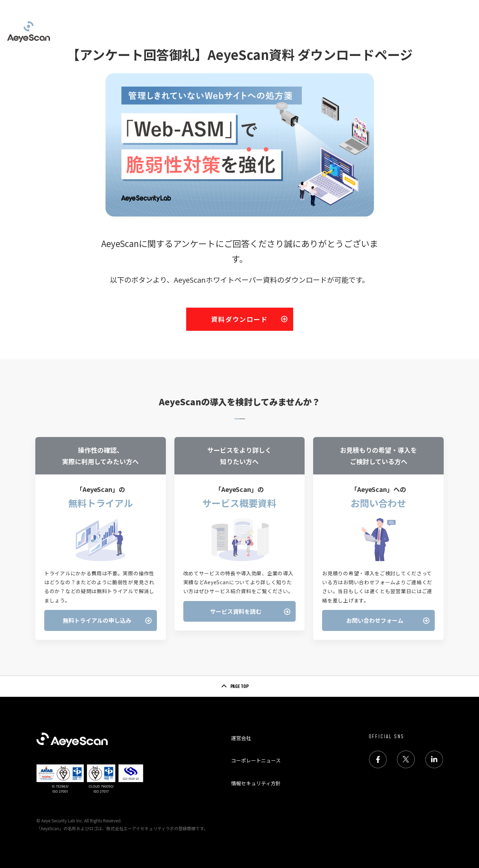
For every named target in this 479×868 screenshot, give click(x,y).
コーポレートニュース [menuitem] (256, 760)
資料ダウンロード (239, 319)
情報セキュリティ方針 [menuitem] (256, 783)
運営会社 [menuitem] (241, 738)
